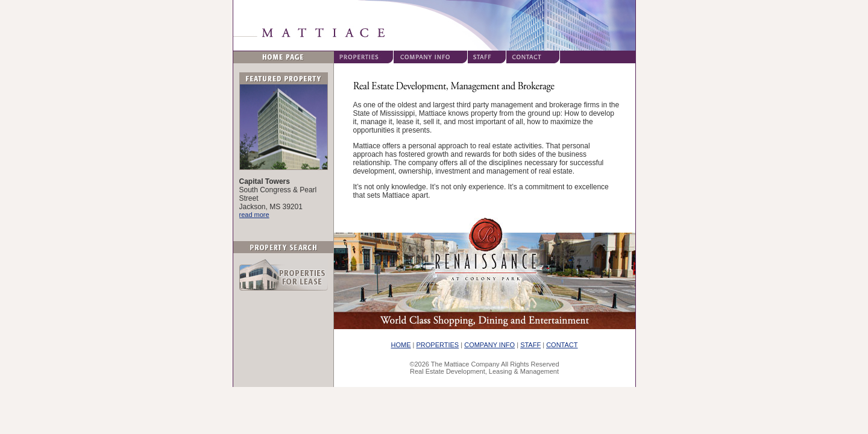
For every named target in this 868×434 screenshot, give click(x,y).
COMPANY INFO (489, 345)
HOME (401, 345)
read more (254, 215)
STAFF (530, 345)
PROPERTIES (438, 345)
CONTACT (562, 345)
